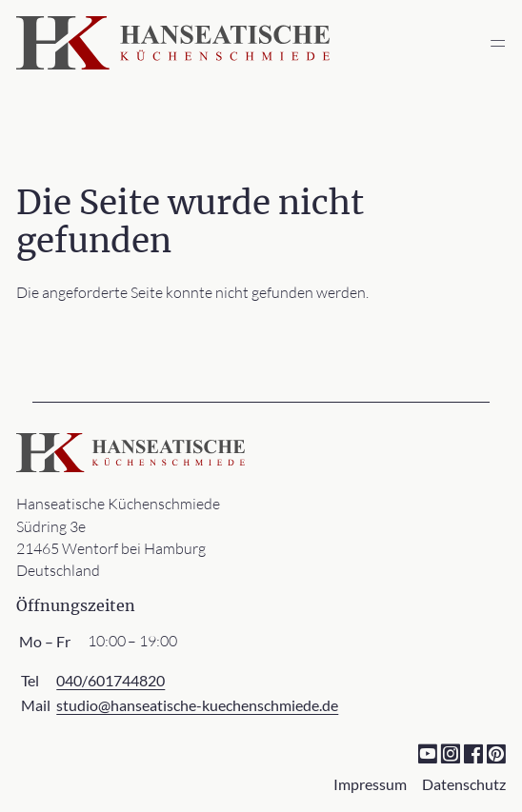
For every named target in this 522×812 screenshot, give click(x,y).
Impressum (370, 784)
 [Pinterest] (496, 753)
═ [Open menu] (497, 42)
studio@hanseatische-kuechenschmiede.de (197, 705)
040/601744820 (110, 680)
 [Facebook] (473, 753)
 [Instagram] (450, 753)
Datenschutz (464, 784)
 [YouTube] (427, 753)
